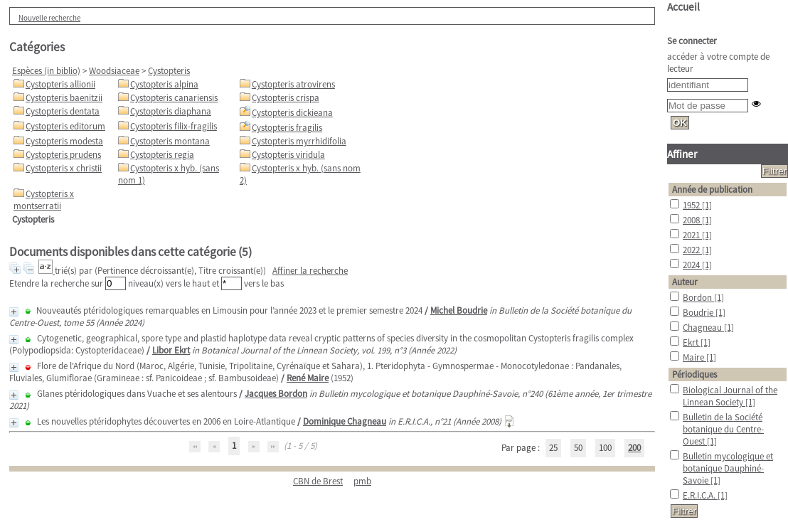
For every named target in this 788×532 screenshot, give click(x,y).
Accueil (683, 7)
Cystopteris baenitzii (64, 98)
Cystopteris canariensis (174, 98)
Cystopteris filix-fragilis (174, 126)
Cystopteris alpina (164, 84)
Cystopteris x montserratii (44, 200)
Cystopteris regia (162, 155)
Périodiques (694, 374)
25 (553, 448)
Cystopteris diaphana (171, 111)
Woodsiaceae (114, 71)
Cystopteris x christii (64, 168)
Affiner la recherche (310, 271)
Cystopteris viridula (288, 155)
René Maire (308, 378)
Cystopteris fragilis (287, 128)
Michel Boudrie (459, 310)
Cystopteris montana (170, 141)
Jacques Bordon (276, 394)
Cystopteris (169, 71)
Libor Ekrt (171, 350)
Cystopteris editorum (65, 126)
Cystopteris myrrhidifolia (299, 141)
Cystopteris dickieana (292, 113)
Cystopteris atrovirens (293, 84)
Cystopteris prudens (63, 155)
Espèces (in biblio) (46, 71)
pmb (362, 481)
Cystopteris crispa (286, 98)
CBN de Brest (318, 481)
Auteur (685, 282)
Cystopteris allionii (60, 84)
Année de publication (712, 190)
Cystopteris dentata (63, 111)
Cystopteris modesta (64, 141)
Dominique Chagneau (345, 421)
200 (634, 448)
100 (605, 448)
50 (578, 448)
